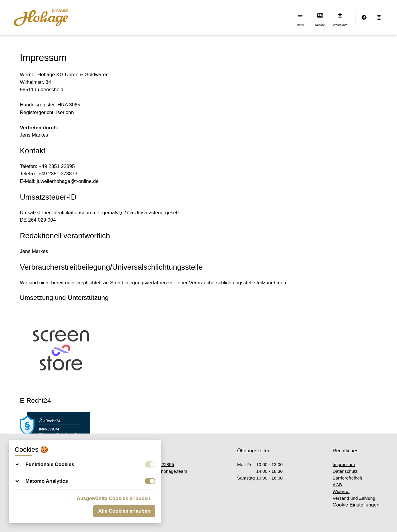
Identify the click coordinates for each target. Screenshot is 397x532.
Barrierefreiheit (347, 478)
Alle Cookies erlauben (124, 511)
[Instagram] (379, 18)
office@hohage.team (163, 471)
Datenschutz (345, 471)
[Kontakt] (320, 15)
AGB (337, 485)
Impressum (344, 464)
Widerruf (341, 491)
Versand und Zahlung (354, 498)
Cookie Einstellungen (356, 505)
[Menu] (300, 15)
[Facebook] (364, 18)
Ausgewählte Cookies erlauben (114, 498)
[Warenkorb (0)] (340, 15)
